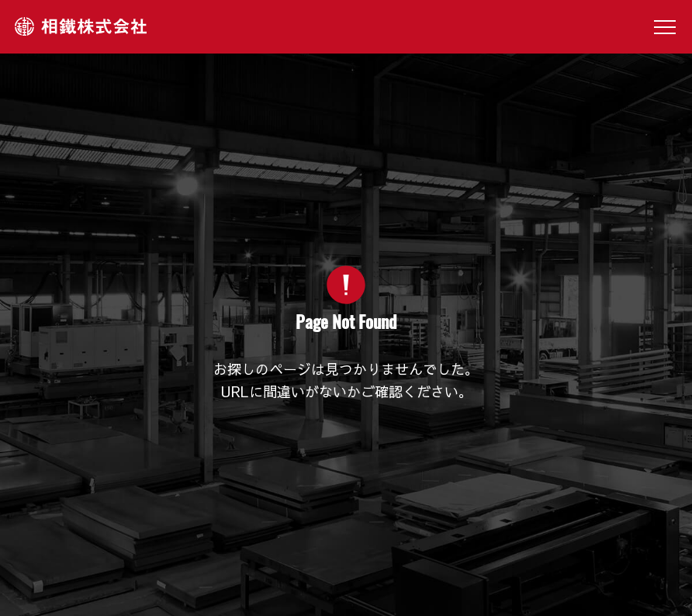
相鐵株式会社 (81, 27)
